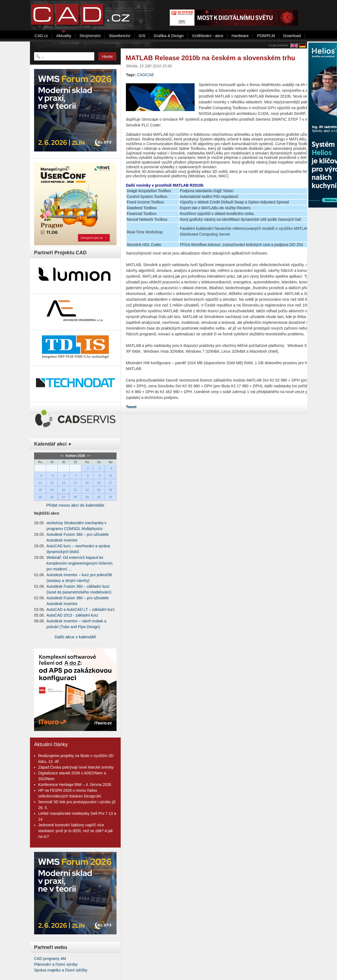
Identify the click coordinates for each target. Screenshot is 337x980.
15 (87, 483)
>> (88, 456)
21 (75, 490)
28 (75, 497)
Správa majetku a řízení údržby (61, 970)
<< (62, 456)
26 (52, 497)
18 (40, 490)
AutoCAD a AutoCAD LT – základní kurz (81, 609)
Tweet (131, 407)
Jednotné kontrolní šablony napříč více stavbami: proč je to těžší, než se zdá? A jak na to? (76, 831)
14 (75, 483)
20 (63, 490)
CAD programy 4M (50, 959)
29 (87, 497)
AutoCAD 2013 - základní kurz (72, 615)
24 (111, 490)
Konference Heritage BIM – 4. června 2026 (75, 785)
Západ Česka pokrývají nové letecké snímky (76, 767)
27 (63, 497)
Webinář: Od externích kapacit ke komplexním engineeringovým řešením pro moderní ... (79, 563)
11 (40, 483)
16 (99, 483)
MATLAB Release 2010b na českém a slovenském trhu (210, 58)
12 (52, 483)
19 (52, 490)
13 (63, 483)
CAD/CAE (145, 75)
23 (99, 490)
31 (111, 497)
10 (111, 476)
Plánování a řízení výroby (56, 964)
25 (40, 497)
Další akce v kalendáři (75, 637)
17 (111, 483)
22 (87, 490)
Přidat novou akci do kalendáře (75, 505)
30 (99, 497)
